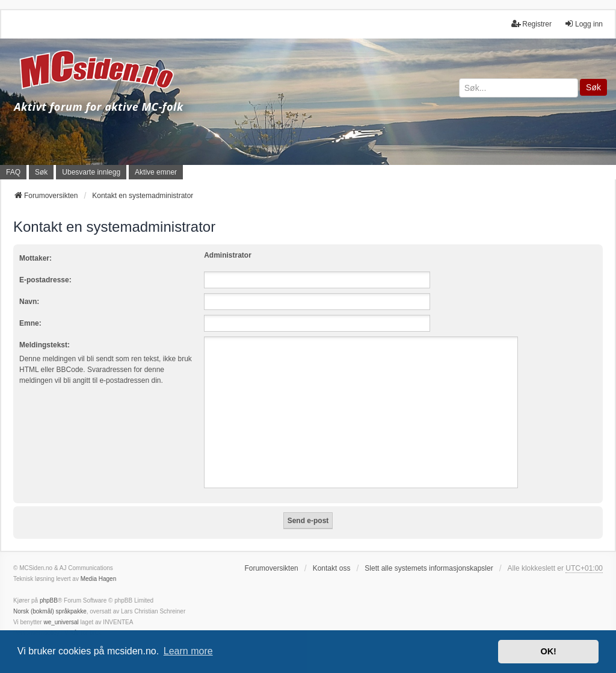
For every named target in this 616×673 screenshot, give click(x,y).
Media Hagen (98, 579)
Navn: (29, 302)
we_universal (61, 622)
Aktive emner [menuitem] (156, 172)
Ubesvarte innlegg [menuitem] (91, 172)
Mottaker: (35, 258)
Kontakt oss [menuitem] (332, 568)
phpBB (49, 600)
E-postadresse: (45, 280)
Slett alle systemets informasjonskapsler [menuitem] (429, 568)
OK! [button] (548, 651)
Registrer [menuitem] (531, 24)
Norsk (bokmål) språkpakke (50, 611)
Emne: (30, 323)
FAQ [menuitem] (13, 172)
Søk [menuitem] (41, 172)
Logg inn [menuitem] (584, 24)
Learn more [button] (188, 651)
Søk (593, 87)
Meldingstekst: (45, 345)
